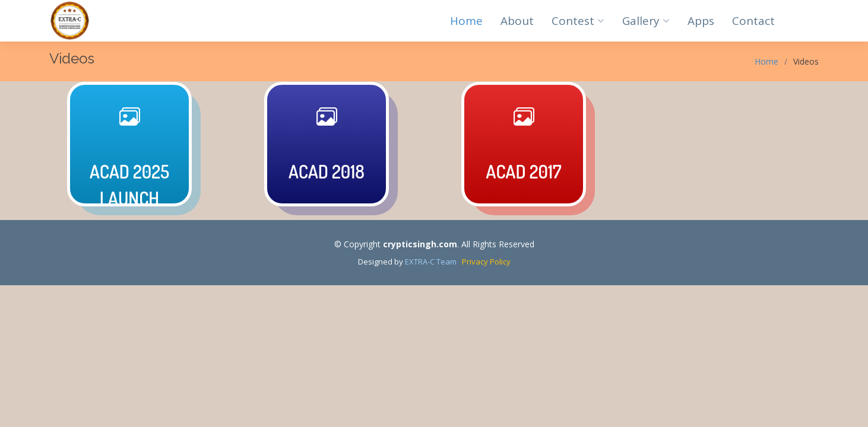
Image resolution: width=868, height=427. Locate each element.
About (517, 21)
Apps (701, 21)
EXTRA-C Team (431, 262)
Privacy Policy (484, 262)
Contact (753, 21)
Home (466, 21)
